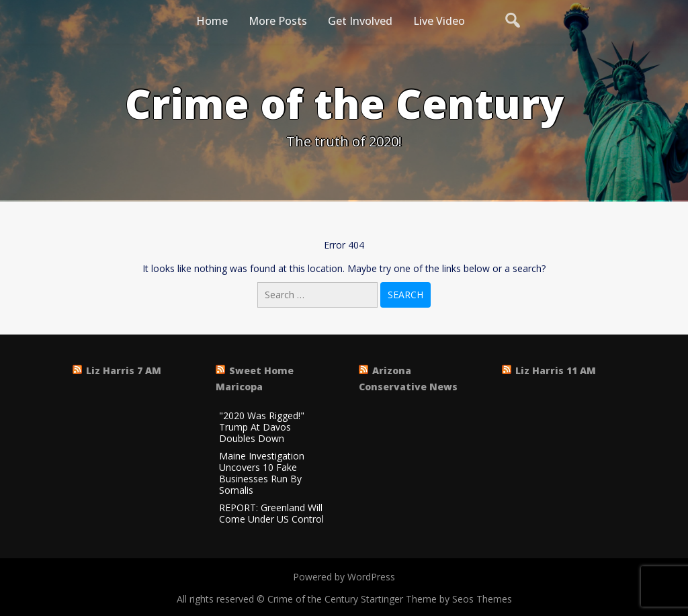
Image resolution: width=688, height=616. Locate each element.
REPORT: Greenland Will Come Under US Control (271, 514)
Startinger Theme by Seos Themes (436, 599)
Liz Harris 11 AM (556, 370)
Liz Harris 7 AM (124, 370)
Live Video (439, 21)
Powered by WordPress (344, 577)
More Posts (278, 21)
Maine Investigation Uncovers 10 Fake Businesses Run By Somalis (262, 473)
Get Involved (360, 21)
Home (212, 21)
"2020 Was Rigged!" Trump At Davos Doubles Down (262, 427)
